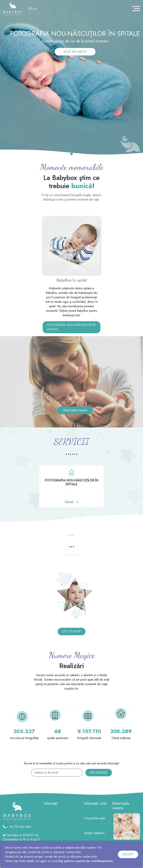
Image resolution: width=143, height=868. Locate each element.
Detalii (71, 502)
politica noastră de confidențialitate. (89, 861)
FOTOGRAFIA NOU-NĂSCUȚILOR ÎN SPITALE (71, 327)
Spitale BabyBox (94, 833)
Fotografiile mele (95, 818)
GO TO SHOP (72, 631)
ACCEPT (128, 854)
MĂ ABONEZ (99, 773)
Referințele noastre (75, 410)
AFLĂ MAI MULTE (75, 52)
